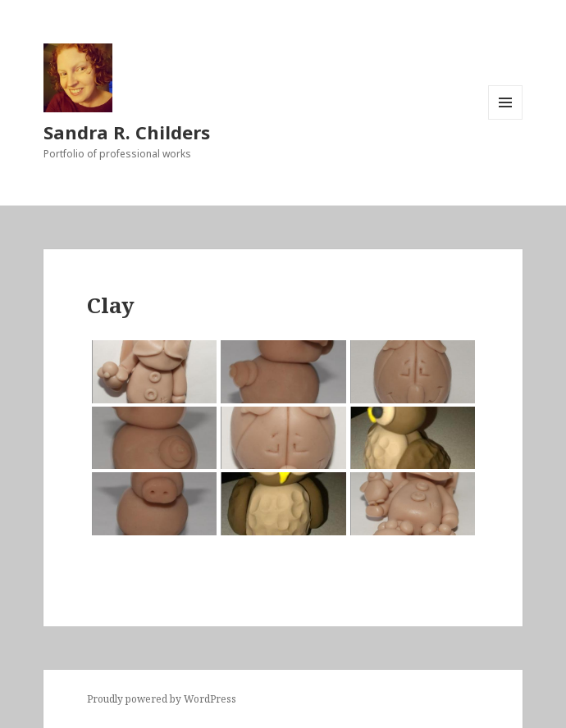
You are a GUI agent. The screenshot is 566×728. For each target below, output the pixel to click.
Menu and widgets (506, 119)
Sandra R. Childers (127, 132)
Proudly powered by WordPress (162, 699)
